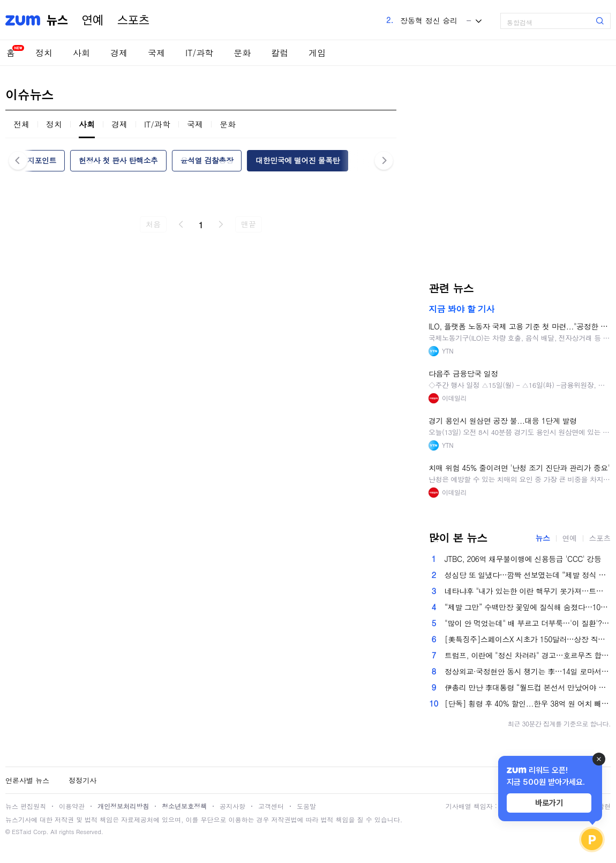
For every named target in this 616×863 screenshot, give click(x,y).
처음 (153, 224)
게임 (317, 53)
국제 (156, 53)
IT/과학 (199, 53)
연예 (93, 20)
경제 (119, 53)
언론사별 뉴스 (27, 780)
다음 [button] (384, 160)
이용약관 (72, 806)
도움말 (306, 806)
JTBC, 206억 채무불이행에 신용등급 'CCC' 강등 (523, 559)
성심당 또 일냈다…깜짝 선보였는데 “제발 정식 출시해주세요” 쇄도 (528, 575)
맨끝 (248, 224)
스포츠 (133, 20)
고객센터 (271, 806)
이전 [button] (18, 160)
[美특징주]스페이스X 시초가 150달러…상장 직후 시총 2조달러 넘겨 (528, 639)
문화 (242, 53)
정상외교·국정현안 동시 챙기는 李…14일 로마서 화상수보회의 (528, 671)
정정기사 (82, 780)
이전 (181, 224)
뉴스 (57, 20)
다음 (221, 224)
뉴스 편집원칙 (26, 806)
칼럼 (280, 53)
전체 (21, 124)
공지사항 (232, 806)
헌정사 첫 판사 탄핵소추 (118, 160)
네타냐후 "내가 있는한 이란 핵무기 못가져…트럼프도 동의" (528, 591)
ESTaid (21, 832)
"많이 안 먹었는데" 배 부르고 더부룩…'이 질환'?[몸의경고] (528, 623)
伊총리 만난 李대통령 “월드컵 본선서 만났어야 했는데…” (528, 687)
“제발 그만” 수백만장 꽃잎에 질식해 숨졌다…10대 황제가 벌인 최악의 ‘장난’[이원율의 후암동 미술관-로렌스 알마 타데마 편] (528, 607)
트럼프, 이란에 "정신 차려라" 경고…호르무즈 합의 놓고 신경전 (528, 655)
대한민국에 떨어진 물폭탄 (298, 160)
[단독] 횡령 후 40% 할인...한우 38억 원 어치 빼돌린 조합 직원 (528, 703)
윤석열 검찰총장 (206, 160)
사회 (81, 53)
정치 (44, 53)
